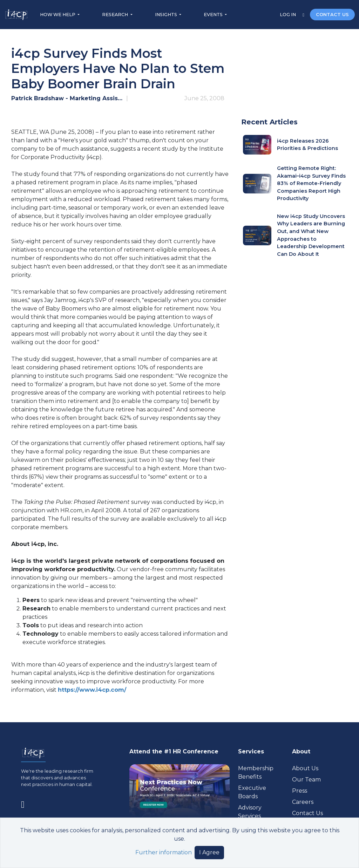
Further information (164, 852)
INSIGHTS (167, 15)
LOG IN (288, 15)
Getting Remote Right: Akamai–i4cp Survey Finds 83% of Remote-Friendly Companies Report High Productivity (311, 183)
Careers (303, 802)
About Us (305, 768)
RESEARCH (116, 15)
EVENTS (214, 15)
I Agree (209, 852)
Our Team (306, 780)
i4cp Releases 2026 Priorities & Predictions (307, 145)
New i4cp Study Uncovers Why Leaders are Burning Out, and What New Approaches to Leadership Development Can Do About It (311, 235)
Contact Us (307, 813)
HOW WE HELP (58, 15)
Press (300, 791)
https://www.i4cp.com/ (92, 690)
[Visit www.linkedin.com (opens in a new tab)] (26, 803)
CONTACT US (332, 15)
